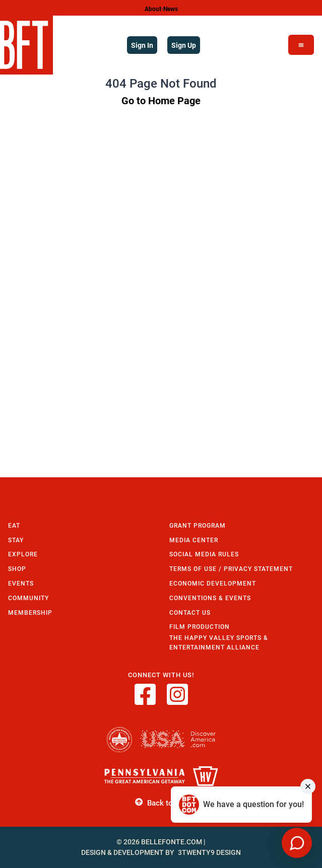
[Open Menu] (301, 45)
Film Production (200, 627)
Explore (23, 554)
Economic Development (213, 583)
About (153, 9)
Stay (16, 540)
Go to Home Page (161, 100)
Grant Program (198, 525)
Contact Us (190, 612)
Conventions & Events (210, 598)
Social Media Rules (204, 554)
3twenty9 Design (209, 852)
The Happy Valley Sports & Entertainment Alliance (219, 642)
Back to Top (161, 802)
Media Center (194, 540)
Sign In (142, 45)
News (171, 9)
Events (21, 583)
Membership (30, 612)
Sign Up (184, 45)
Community (28, 598)
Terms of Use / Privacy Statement (231, 569)
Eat (14, 525)
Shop (17, 569)
